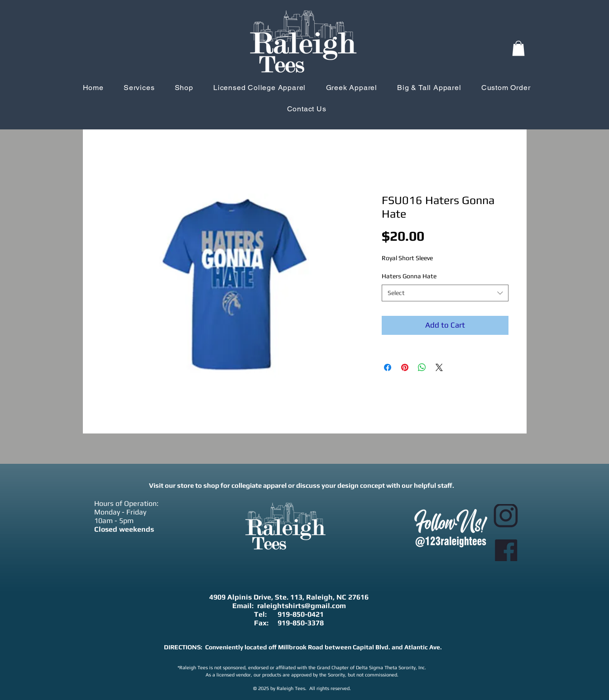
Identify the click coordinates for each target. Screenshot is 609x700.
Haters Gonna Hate (409, 276)
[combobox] (445, 293)
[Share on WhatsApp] (422, 367)
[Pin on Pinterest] (405, 367)
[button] (518, 48)
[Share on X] (439, 367)
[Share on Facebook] (388, 367)
